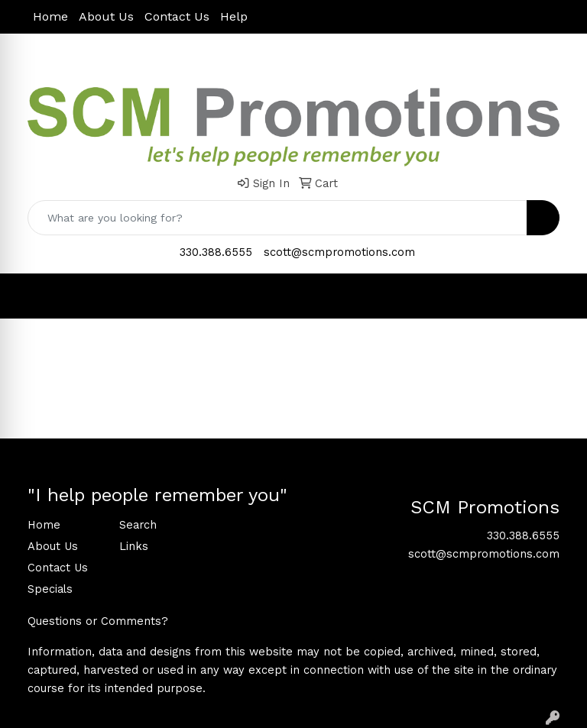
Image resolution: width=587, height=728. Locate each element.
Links (134, 546)
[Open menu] (556, 296)
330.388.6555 (216, 252)
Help (234, 16)
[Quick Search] (277, 218)
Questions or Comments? (98, 621)
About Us (106, 16)
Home (50, 16)
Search (138, 525)
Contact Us (177, 16)
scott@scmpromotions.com (339, 252)
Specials (50, 589)
